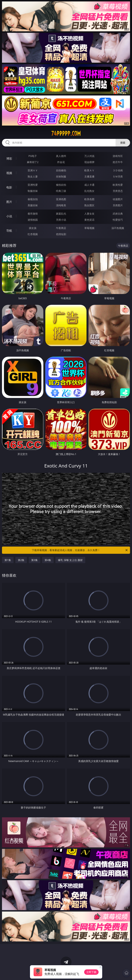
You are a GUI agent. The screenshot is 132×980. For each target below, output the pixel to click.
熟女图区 (89, 205)
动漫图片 (118, 199)
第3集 (34, 560)
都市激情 (33, 214)
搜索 (123, 143)
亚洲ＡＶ (33, 170)
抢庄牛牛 (118, 162)
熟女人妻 (33, 176)
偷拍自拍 (61, 185)
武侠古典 (118, 214)
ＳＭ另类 (118, 176)
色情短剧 (61, 234)
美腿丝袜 (33, 205)
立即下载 (91, 972)
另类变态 (118, 191)
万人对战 (89, 156)
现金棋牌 (89, 162)
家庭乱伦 (61, 214)
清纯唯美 (61, 205)
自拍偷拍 (61, 170)
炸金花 (61, 162)
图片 (9, 202)
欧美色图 (89, 199)
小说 (9, 216)
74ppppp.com (66, 133)
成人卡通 (89, 185)
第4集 (48, 560)
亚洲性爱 (33, 185)
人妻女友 (89, 214)
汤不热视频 (118, 228)
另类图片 (118, 205)
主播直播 (89, 176)
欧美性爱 (118, 185)
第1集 (8, 560)
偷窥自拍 (33, 199)
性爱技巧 (118, 220)
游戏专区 (118, 156)
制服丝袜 (33, 191)
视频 (9, 173)
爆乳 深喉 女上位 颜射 (70, 560)
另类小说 (61, 220)
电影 (9, 187)
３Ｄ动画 (118, 170)
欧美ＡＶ (89, 170)
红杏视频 (33, 234)
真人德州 (61, 156)
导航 (9, 231)
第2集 (21, 560)
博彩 (9, 159)
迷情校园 (33, 220)
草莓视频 (89, 228)
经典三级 (61, 191)
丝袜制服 (61, 176)
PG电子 (33, 156)
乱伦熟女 (89, 191)
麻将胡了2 (33, 162)
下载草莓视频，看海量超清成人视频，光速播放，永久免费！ (80, 550)
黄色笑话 (89, 220)
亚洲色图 (61, 199)
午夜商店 (61, 228)
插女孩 (33, 228)
